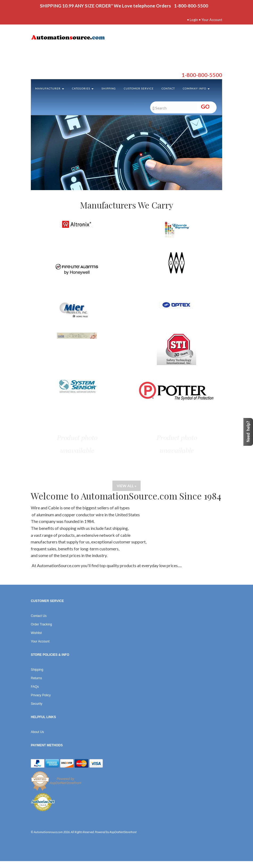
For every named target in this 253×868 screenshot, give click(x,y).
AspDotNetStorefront (123, 832)
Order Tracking (41, 624)
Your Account (212, 20)
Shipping (109, 88)
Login (194, 20)
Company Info (196, 88)
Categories (83, 88)
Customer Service (139, 88)
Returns (36, 678)
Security (37, 704)
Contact (168, 88)
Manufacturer (50, 88)
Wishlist (36, 633)
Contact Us (39, 616)
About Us (37, 732)
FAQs (35, 687)
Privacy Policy (41, 695)
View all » (126, 486)
